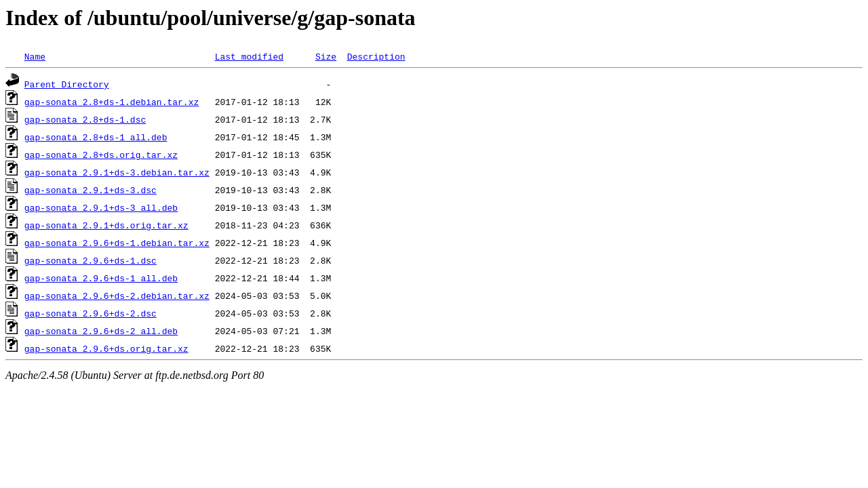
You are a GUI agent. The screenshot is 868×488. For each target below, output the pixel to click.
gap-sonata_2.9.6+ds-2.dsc (91, 313)
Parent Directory (67, 84)
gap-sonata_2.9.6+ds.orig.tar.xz (106, 348)
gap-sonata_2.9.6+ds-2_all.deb (101, 331)
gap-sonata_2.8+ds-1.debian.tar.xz (112, 102)
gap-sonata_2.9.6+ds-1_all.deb (101, 278)
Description (376, 56)
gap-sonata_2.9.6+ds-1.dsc (91, 260)
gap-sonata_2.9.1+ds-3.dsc (91, 190)
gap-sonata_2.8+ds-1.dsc (85, 119)
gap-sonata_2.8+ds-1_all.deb (96, 137)
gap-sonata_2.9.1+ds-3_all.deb (101, 207)
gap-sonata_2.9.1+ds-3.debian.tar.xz (117, 172)
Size (326, 56)
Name (35, 56)
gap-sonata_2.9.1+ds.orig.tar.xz (106, 225)
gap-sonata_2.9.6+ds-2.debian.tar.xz (117, 296)
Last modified (249, 56)
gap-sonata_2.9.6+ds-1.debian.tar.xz (117, 243)
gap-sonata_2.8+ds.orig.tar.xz (101, 155)
